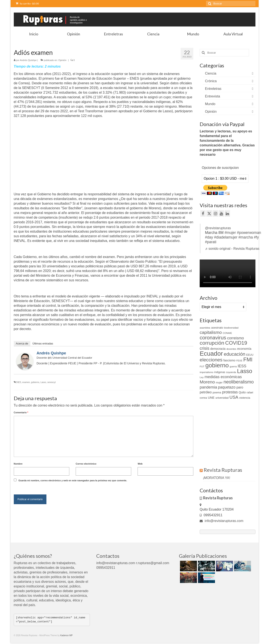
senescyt (51, 382)
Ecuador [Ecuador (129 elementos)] (211, 353)
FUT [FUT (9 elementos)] (202, 366)
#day (209, 237)
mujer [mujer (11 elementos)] (219, 382)
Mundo (210, 104)
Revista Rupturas (223, 470)
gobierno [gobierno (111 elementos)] (217, 365)
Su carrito (27, 3)
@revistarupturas (218, 228)
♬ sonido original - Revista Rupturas (232, 249)
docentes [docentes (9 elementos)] (231, 349)
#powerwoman (249, 233)
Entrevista (213, 96)
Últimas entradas (43, 344)
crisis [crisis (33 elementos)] (205, 348)
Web (140, 464)
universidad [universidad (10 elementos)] (222, 398)
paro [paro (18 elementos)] (240, 387)
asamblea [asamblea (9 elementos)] (205, 328)
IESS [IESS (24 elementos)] (242, 366)
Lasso (43, 382)
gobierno (35, 382)
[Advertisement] (49, 159)
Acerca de (22, 344)
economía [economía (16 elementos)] (244, 349)
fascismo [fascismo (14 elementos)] (229, 360)
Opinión (62, 60)
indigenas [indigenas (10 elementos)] (220, 372)
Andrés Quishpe (28, 60)
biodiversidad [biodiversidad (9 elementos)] (231, 328)
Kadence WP (66, 635)
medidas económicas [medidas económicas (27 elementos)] (223, 377)
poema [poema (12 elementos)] (217, 392)
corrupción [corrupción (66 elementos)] (212, 343)
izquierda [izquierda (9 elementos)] (231, 372)
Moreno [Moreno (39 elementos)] (207, 382)
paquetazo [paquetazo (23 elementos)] (227, 387)
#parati (211, 242)
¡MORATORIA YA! (217, 478)
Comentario (21, 412)
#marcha (246, 237)
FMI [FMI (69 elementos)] (248, 359)
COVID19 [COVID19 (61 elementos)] (236, 343)
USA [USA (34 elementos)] (234, 397)
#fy (256, 237)
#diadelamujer (226, 237)
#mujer (230, 233)
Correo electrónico (86, 464)
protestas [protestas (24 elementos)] (230, 392)
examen (26, 382)
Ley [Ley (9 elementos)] (202, 377)
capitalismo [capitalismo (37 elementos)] (211, 332)
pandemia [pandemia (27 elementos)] (208, 387)
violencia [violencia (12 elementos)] (245, 398)
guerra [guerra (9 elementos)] (233, 366)
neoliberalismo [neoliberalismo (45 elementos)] (238, 382)
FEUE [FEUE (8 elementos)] (239, 361)
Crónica (211, 81)
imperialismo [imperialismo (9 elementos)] (206, 372)
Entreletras (213, 89)
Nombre (18, 464)
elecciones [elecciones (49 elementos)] (211, 360)
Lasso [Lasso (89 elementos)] (245, 371)
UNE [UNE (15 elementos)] (211, 398)
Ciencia (211, 73)
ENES (18, 382)
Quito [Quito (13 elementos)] (242, 392)
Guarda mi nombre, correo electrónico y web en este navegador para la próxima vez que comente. (73, 480)
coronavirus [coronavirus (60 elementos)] (213, 338)
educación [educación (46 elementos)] (235, 354)
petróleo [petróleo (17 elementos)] (206, 392)
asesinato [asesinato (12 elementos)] (217, 328)
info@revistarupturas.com (222, 521)
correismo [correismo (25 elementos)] (235, 338)
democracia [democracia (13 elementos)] (218, 349)
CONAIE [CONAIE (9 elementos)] (227, 333)
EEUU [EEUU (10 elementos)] (250, 355)
